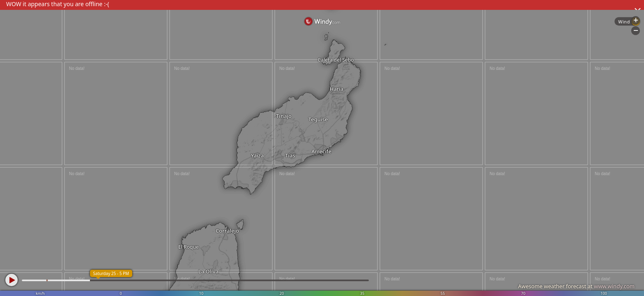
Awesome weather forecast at (576, 286)
